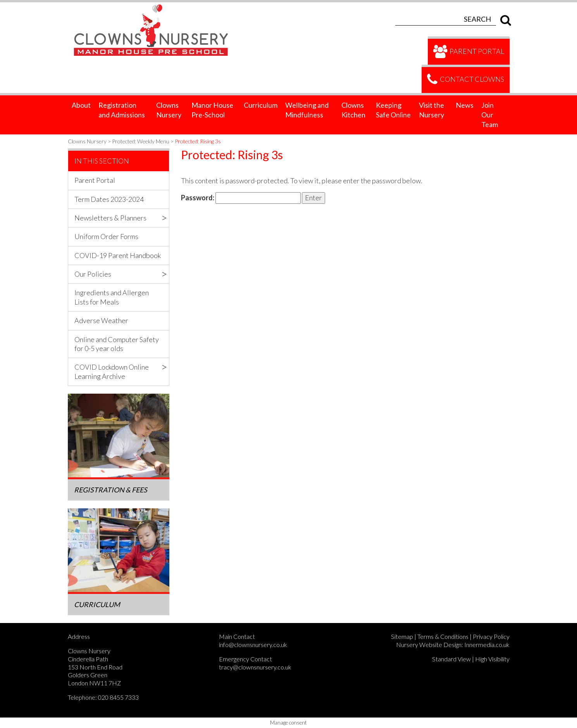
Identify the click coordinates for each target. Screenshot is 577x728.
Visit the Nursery (431, 110)
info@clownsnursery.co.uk (253, 645)
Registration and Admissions (122, 110)
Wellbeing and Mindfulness (307, 110)
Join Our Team (490, 115)
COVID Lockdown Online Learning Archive (112, 371)
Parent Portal (469, 52)
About (81, 105)
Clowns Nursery (169, 110)
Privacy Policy (491, 636)
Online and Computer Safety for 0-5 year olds (117, 344)
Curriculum (261, 105)
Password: (241, 198)
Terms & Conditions (443, 636)
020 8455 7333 (118, 697)
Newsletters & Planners (110, 218)
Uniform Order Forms (106, 236)
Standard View (451, 659)
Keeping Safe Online (393, 110)
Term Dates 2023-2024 (109, 199)
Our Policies (93, 274)
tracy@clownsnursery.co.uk (255, 667)
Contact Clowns (466, 80)
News (465, 105)
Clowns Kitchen (353, 110)
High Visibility (492, 659)
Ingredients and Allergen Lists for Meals (112, 297)
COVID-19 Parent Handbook (118, 255)
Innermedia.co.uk (487, 645)
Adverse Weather (101, 320)
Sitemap (402, 636)
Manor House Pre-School (212, 110)
